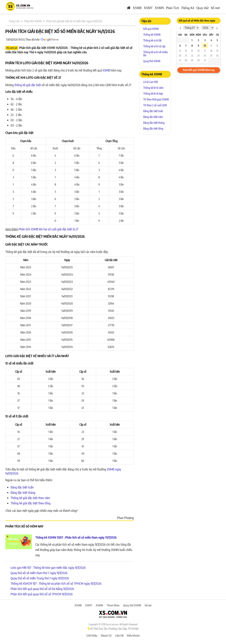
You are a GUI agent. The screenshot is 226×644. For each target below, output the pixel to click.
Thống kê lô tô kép (153, 94)
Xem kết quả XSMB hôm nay (199, 70)
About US (106, 636)
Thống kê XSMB (152, 35)
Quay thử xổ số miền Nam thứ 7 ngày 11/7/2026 (39, 573)
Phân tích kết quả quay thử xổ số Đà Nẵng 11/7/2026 (42, 589)
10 (205, 46)
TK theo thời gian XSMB (156, 99)
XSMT (148, 8)
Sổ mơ (215, 8)
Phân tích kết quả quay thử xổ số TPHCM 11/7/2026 (42, 594)
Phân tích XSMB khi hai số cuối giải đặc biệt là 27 (48, 229)
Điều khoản (133, 636)
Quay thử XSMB (152, 61)
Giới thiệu (92, 636)
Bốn (192, 35)
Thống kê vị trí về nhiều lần (156, 54)
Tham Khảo (113, 605)
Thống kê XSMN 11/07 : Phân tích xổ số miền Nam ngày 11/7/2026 (76, 537)
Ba (186, 35)
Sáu (205, 35)
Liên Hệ (119, 636)
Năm (198, 35)
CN (217, 35)
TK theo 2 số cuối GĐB (155, 105)
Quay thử (203, 8)
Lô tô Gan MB (151, 82)
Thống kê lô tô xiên (153, 88)
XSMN (159, 8)
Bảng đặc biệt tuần (22, 487)
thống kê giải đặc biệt (28, 85)
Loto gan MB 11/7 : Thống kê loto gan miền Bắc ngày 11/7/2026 (48, 567)
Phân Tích (172, 8)
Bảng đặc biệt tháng (23, 492)
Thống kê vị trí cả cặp (154, 46)
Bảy (211, 35)
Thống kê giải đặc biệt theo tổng (31, 503)
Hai (180, 35)
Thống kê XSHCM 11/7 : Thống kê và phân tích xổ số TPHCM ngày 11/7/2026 (56, 583)
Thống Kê (188, 8)
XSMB (137, 8)
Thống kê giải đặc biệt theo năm (30, 498)
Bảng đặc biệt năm (153, 117)
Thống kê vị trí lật (152, 40)
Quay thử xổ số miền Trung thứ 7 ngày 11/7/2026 (40, 578)
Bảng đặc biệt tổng (153, 129)
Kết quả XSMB (151, 29)
